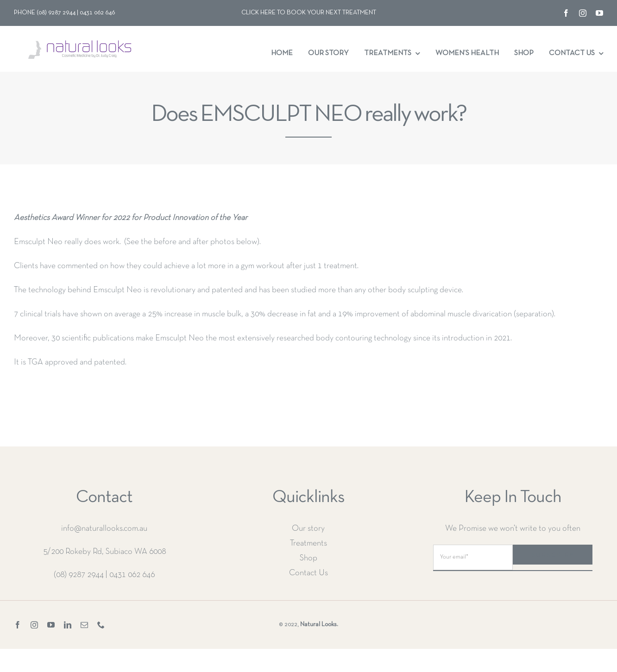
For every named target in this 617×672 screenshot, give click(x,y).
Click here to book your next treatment (309, 13)
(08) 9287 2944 (79, 575)
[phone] (101, 625)
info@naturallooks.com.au (104, 529)
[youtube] (599, 13)
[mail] (84, 625)
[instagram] (583, 13)
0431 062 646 (132, 575)
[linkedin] (68, 625)
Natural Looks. (319, 625)
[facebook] (566, 13)
